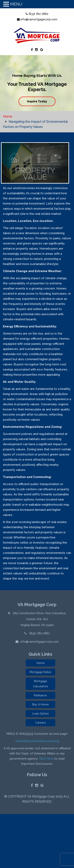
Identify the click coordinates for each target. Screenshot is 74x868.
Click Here (46, 759)
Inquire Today (37, 101)
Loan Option (41, 714)
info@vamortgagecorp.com (37, 19)
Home (8, 116)
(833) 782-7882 (37, 14)
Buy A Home (41, 705)
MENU (16, 4)
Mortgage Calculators (41, 684)
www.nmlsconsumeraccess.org (37, 742)
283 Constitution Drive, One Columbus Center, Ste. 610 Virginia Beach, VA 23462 (39, 620)
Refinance (40, 696)
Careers (41, 723)
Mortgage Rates (40, 673)
